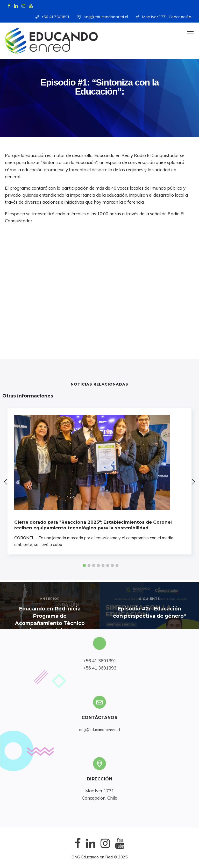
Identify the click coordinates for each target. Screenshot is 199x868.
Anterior (50, 599)
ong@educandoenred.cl (106, 17)
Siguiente (150, 599)
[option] (99, 481)
